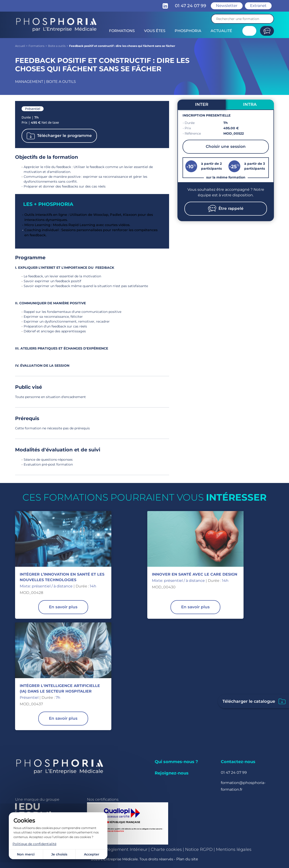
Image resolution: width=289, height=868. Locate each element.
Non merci (26, 854)
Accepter (92, 854)
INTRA (250, 104)
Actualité (221, 31)
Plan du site (187, 859)
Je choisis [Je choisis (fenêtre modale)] (59, 854)
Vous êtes (155, 31)
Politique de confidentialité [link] (34, 844)
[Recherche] (242, 19)
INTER (202, 104)
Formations (122, 31)
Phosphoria (188, 31)
